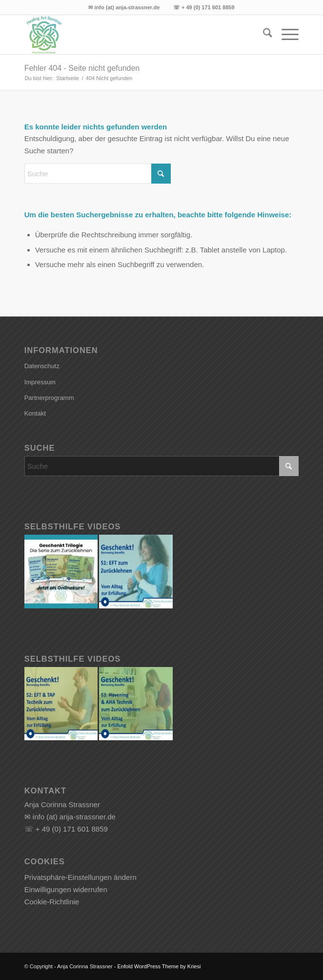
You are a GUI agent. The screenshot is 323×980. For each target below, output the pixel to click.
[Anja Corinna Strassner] (134, 35)
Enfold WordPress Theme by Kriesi (159, 966)
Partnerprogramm (49, 398)
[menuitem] (263, 35)
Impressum (40, 382)
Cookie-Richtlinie (52, 902)
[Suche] (263, 35)
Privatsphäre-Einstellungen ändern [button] (81, 877)
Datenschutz (42, 366)
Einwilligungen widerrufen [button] (66, 889)
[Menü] (285, 35)
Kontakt (35, 413)
